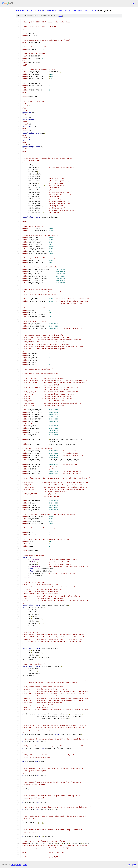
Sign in (134, 3)
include (94, 10)
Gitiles (13, 865)
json (134, 865)
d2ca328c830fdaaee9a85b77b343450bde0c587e (65, 10)
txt (129, 865)
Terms (25, 865)
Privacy (19, 865)
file (60, 16)
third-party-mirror (25, 10)
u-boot (38, 10)
